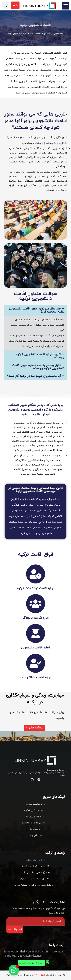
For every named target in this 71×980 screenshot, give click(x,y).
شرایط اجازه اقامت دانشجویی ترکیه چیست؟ (40, 356)
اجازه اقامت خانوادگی (35, 618)
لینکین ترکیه (38, 975)
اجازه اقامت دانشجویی (35, 648)
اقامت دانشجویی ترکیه (36, 25)
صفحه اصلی (58, 34)
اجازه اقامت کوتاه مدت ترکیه (36, 588)
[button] (66, 6)
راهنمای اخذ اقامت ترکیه (40, 34)
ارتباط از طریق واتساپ (32, 963)
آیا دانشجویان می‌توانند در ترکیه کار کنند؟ (34, 376)
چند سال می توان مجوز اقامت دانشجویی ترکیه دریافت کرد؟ (37, 310)
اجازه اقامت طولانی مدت (36, 678)
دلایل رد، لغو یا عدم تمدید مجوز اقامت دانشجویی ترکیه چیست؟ (38, 367)
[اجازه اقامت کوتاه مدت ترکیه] (36, 574)
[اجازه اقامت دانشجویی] (36, 633)
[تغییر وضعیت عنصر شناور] (14, 970)
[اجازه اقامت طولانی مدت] (36, 663)
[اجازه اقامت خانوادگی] (36, 604)
